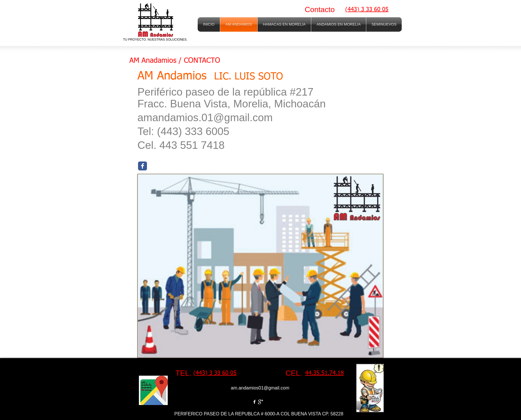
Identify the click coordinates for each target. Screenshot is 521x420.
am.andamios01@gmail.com (260, 388)
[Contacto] (320, 10)
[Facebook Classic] (142, 166)
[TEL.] (183, 373)
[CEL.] (294, 373)
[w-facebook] (254, 402)
